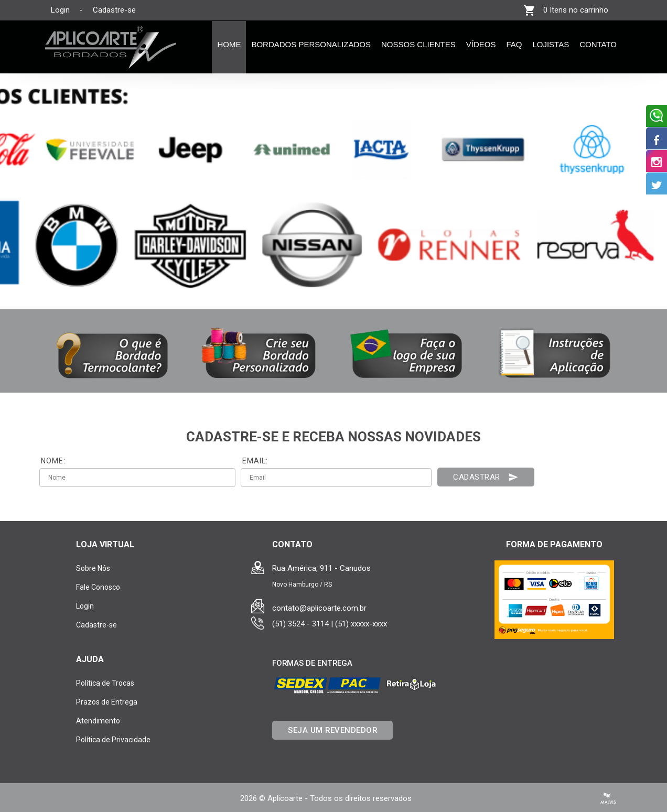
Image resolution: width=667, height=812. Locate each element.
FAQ (514, 44)
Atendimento (98, 721)
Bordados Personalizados (311, 44)
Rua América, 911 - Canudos (321, 568)
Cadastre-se (114, 10)
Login (60, 10)
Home (229, 44)
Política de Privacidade (113, 740)
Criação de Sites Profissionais (608, 798)
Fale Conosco (98, 587)
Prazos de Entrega (107, 702)
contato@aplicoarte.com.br (319, 608)
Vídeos (481, 44)
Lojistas (551, 44)
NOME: (53, 461)
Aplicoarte (285, 798)
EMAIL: (255, 461)
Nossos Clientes (418, 44)
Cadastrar (486, 477)
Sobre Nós (93, 568)
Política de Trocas (105, 683)
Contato (598, 44)
